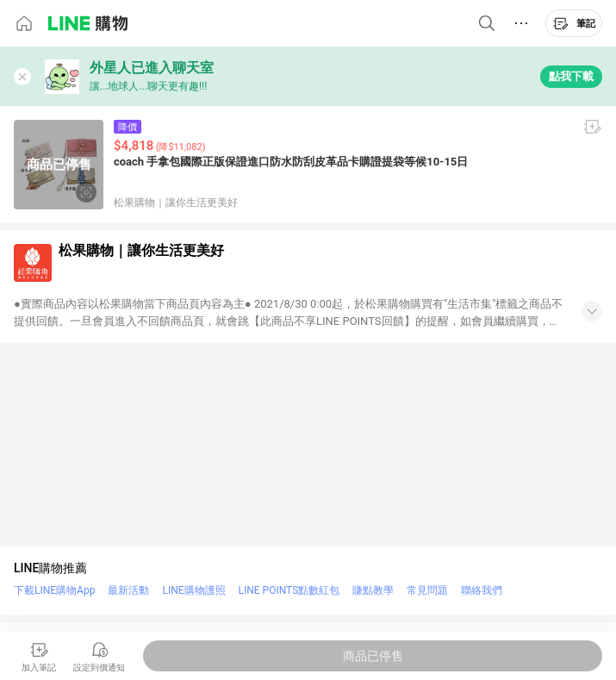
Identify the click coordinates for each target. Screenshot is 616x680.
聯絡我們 (482, 590)
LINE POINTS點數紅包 (289, 590)
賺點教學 (373, 590)
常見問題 (427, 590)
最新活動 (128, 590)
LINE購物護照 (193, 590)
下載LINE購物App (54, 590)
